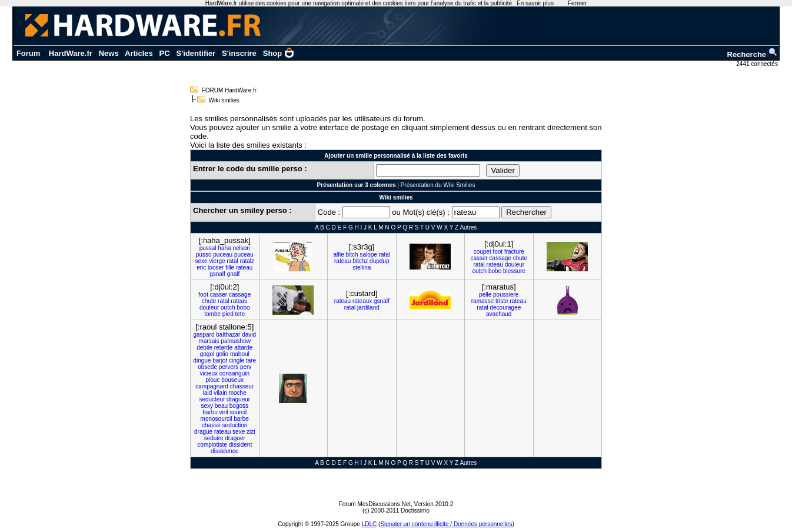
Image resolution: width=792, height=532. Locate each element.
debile (204, 348)
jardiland (368, 307)
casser (479, 258)
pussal (208, 248)
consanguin (234, 373)
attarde (243, 348)
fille (230, 267)
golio (222, 354)
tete (240, 314)
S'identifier (196, 53)
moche (238, 393)
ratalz (247, 261)
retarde (224, 348)
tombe (212, 314)
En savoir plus (535, 3)
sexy (207, 406)
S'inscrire (239, 53)
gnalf (234, 274)
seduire (214, 438)
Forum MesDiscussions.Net (375, 504)
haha (224, 248)
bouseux (232, 380)
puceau (223, 255)
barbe (241, 419)
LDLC (370, 524)
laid (208, 393)
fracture (514, 252)
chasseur (242, 386)
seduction (235, 425)
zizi (251, 432)
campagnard (212, 386)
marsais (209, 341)
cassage (500, 258)
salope (368, 255)
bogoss (239, 406)
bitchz (360, 261)
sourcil (238, 412)
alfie (338, 255)
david (249, 335)
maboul (240, 354)
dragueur (238, 399)
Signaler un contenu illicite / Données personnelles (446, 524)
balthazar (228, 335)
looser (216, 267)
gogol (207, 354)
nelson (241, 248)
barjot (220, 360)
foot (498, 252)
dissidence (224, 451)
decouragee (505, 307)
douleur (515, 265)
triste (502, 301)
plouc (213, 380)
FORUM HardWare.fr (229, 90)
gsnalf (217, 274)
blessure (514, 271)
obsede (207, 367)
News (109, 53)
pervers (229, 367)
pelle (485, 295)
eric (201, 267)
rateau (244, 267)
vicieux (209, 373)
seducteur (212, 399)
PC (165, 53)
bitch (352, 255)
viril (224, 412)
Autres (468, 227)
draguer (235, 438)
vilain (220, 393)
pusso (204, 255)
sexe (201, 261)
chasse (211, 425)
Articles (139, 53)
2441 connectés (758, 64)
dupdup (379, 261)
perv (246, 367)
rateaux (362, 301)
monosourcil (217, 419)
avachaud (499, 314)
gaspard (204, 335)
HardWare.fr (71, 53)
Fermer (577, 3)
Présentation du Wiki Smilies (438, 185)
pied (228, 314)
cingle (237, 360)
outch (480, 271)
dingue (202, 360)
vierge (217, 261)
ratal (232, 261)
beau (221, 406)
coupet (482, 252)
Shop (279, 53)
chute (520, 258)
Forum (28, 53)
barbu (210, 412)
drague (203, 432)
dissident (240, 445)
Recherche (753, 54)
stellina (362, 267)
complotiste (212, 445)
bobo (495, 271)
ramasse (482, 301)
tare (251, 360)
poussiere (506, 295)
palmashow (236, 341)
